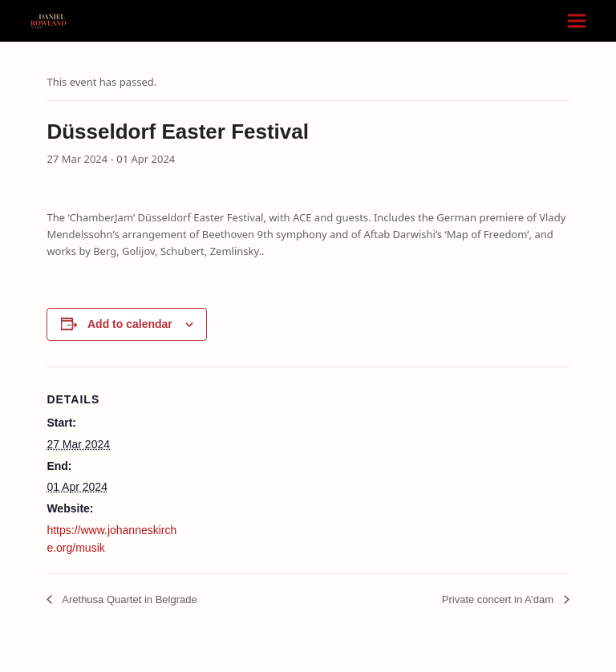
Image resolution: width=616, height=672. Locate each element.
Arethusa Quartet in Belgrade (128, 599)
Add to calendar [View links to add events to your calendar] (130, 324)
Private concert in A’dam (499, 599)
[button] (577, 21)
